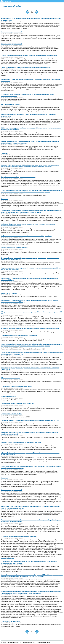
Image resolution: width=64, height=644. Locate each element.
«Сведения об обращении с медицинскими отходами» (19, 537)
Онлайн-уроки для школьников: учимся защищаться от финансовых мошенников (29, 55)
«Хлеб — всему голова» (9, 293)
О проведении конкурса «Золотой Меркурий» (16, 386)
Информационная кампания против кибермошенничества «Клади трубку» (26, 236)
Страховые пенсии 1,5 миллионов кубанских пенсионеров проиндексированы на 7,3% (30, 421)
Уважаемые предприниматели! (11, 32)
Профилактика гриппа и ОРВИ (12, 414)
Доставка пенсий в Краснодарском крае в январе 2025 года (21, 443)
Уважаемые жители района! (10, 104)
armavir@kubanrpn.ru (8, 558)
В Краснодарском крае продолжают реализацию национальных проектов (26, 67)
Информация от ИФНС (9, 397)
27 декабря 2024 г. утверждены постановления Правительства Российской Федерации (30, 329)
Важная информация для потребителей (14, 248)
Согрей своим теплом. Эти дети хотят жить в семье (18, 177)
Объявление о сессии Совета (11, 378)
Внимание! (5, 153)
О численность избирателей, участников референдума (19, 335)
